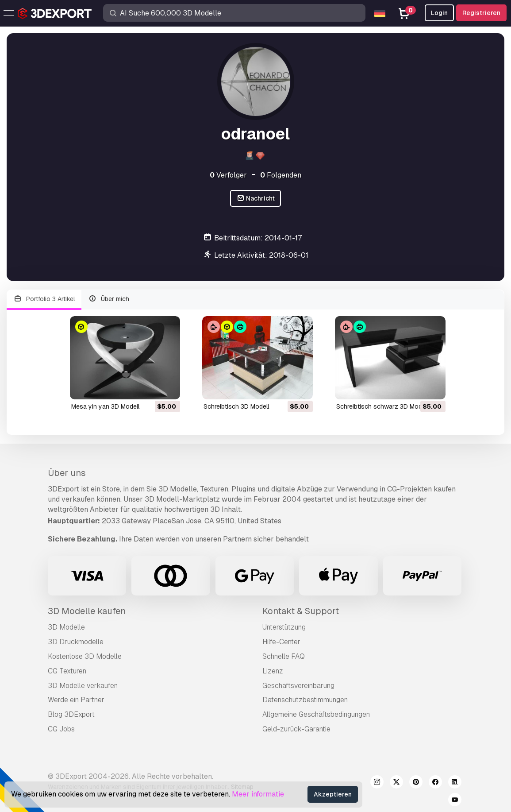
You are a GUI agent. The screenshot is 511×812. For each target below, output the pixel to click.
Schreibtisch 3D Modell (236, 406)
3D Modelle (66, 627)
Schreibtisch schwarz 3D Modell (382, 406)
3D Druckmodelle (76, 642)
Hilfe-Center (281, 642)
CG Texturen (67, 671)
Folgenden (281, 175)
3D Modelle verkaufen (83, 686)
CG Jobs (61, 729)
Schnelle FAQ (284, 656)
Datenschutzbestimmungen (305, 700)
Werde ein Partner (76, 700)
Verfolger (228, 175)
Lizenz (273, 671)
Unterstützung (284, 627)
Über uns (67, 473)
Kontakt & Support (301, 611)
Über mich (109, 299)
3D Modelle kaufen (87, 611)
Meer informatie (258, 794)
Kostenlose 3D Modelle (85, 656)
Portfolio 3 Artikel (44, 299)
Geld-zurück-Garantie (296, 729)
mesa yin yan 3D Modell (105, 406)
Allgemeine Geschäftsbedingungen (316, 714)
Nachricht (256, 199)
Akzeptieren (333, 794)
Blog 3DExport (71, 714)
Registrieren (481, 13)
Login (439, 13)
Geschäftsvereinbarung (298, 686)
